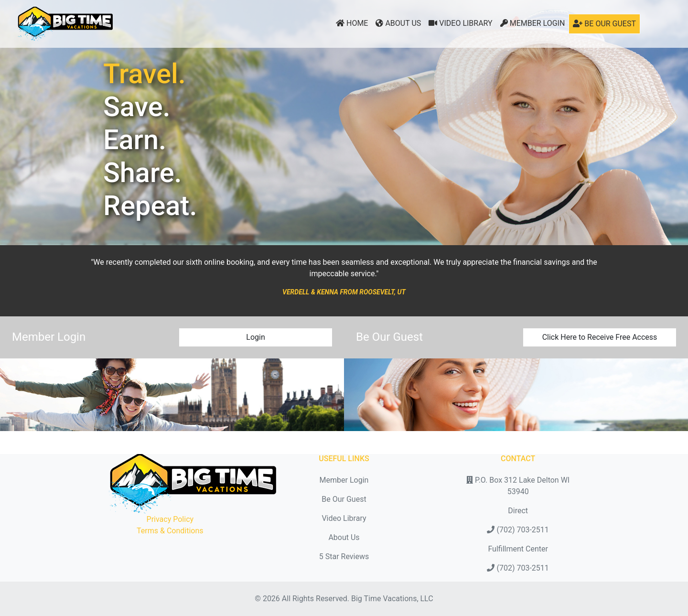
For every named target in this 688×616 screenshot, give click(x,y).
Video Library (460, 23)
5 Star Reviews (344, 557)
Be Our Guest (604, 24)
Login (255, 337)
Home (352, 23)
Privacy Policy (170, 519)
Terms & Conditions (170, 531)
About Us (398, 23)
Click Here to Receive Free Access (600, 337)
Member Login (533, 23)
